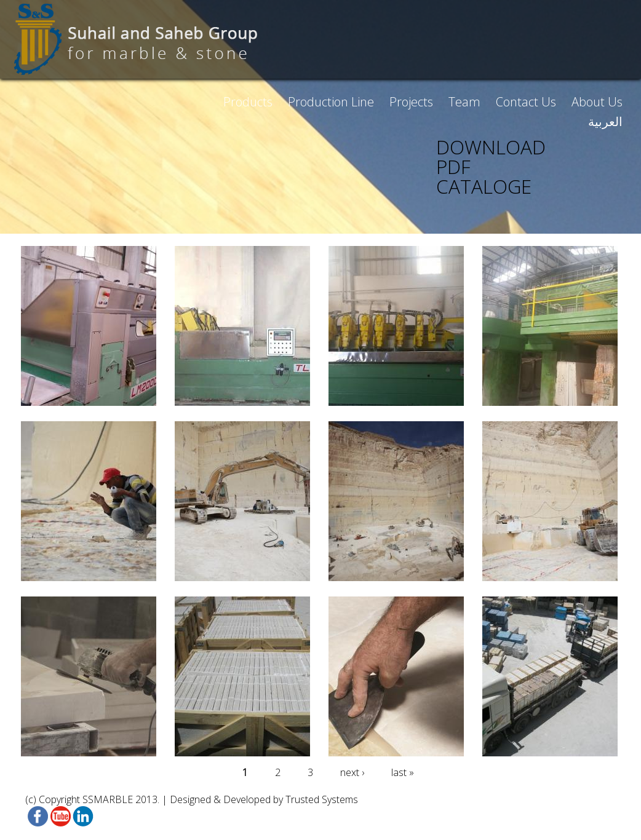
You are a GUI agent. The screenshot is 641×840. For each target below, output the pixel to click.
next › (352, 772)
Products (248, 102)
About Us (597, 102)
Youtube (59, 817)
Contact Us (526, 102)
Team (464, 102)
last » (403, 772)
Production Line (331, 102)
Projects (411, 102)
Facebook (37, 817)
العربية (605, 121)
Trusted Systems (322, 799)
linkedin (82, 817)
